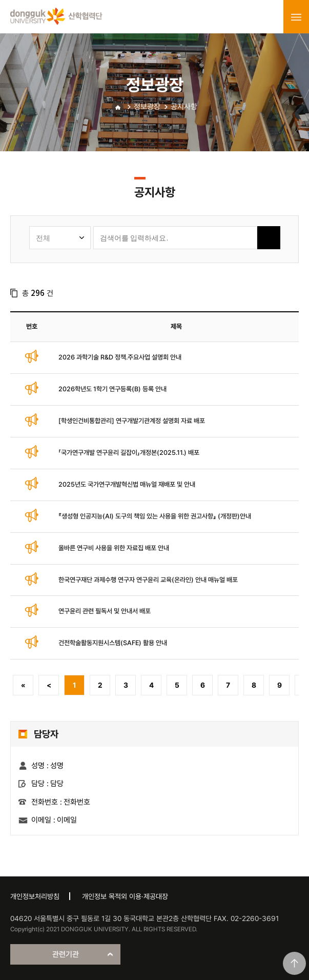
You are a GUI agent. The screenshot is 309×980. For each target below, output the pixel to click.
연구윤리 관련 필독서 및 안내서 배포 (105, 611)
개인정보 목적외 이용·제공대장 (125, 896)
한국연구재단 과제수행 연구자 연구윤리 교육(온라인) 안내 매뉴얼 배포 (148, 580)
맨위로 (294, 963)
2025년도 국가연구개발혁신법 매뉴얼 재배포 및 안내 (127, 484)
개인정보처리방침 (35, 896)
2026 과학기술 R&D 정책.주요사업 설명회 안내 (120, 357)
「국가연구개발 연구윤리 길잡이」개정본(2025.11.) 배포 (129, 453)
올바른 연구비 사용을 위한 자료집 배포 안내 (114, 548)
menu (296, 17)
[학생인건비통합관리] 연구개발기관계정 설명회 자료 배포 (132, 421)
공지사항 (184, 107)
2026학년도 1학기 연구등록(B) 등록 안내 (112, 389)
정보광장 (147, 107)
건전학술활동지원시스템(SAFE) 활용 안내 (113, 643)
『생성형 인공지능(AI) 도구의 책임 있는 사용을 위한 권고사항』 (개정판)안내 (155, 516)
